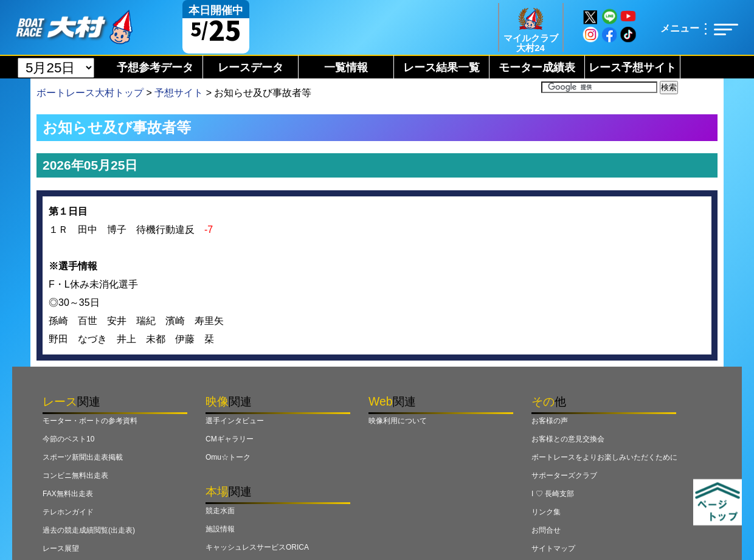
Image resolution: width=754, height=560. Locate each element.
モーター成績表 (537, 67)
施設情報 (220, 529)
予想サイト (179, 93)
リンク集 (546, 512)
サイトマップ (553, 548)
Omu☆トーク (228, 457)
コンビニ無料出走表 (75, 475)
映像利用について (398, 421)
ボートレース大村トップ (90, 93)
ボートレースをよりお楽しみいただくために (604, 457)
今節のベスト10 (68, 439)
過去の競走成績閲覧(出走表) (89, 530)
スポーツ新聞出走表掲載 (83, 457)
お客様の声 (550, 421)
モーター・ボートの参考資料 (90, 421)
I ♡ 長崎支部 (553, 494)
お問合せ (546, 530)
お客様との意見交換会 (568, 439)
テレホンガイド (68, 512)
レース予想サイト (632, 67)
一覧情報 (346, 67)
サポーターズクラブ (564, 475)
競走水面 (220, 511)
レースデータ (251, 67)
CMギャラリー (230, 439)
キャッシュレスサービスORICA (257, 547)
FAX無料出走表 (68, 494)
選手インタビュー (235, 421)
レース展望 (61, 548)
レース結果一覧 (441, 67)
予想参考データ (155, 67)
